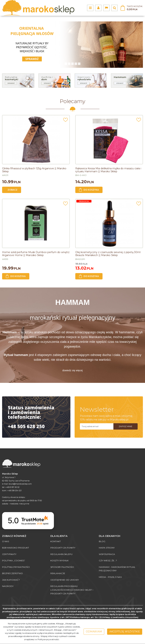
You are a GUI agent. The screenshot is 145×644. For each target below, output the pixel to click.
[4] (79, 64)
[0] (66, 64)
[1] (69, 64)
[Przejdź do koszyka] (135, 8)
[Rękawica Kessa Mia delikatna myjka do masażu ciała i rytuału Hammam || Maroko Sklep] (108, 170)
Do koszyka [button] (89, 190)
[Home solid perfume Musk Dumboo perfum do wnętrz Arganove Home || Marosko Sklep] (36, 254)
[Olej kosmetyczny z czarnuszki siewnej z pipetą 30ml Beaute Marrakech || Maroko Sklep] (108, 254)
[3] (76, 64)
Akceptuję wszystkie (125, 632)
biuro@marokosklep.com (20, 484)
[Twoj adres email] (97, 426)
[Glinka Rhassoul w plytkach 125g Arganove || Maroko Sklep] (34, 170)
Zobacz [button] (12, 190)
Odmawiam (94, 632)
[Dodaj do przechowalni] (65, 121)
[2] (72, 64)
